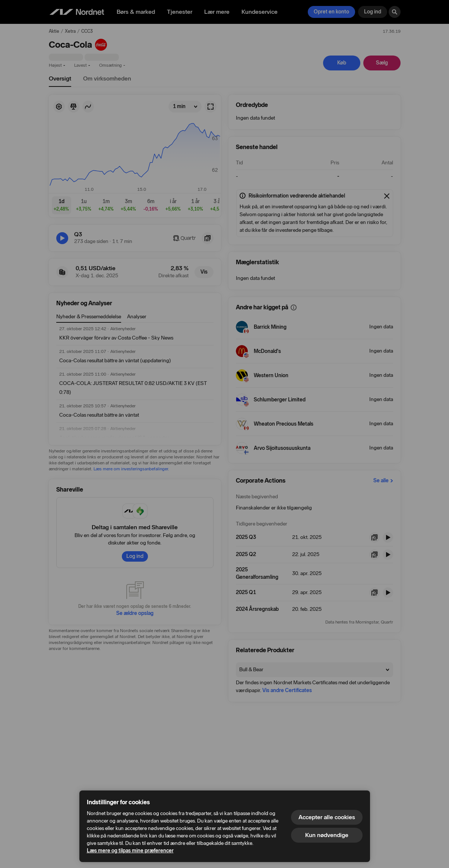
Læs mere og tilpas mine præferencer (130, 851)
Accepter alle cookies (327, 817)
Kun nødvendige (327, 835)
